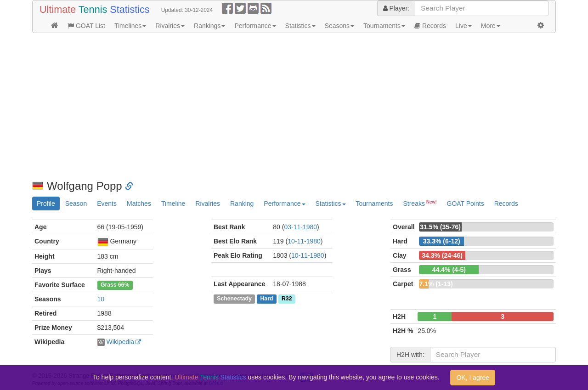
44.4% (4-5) (449, 270)
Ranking (242, 203)
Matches (139, 203)
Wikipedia (120, 342)
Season (76, 203)
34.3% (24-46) (442, 255)
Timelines (130, 26)
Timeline (173, 203)
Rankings (209, 26)
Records (430, 26)
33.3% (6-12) (442, 241)
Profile (46, 203)
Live (464, 26)
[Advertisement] (294, 107)
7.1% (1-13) (436, 284)
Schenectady (234, 299)
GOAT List (86, 26)
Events (107, 203)
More (491, 26)
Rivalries (170, 26)
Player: (396, 8)
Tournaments (384, 26)
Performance (255, 26)
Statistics (300, 26)
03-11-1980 (300, 227)
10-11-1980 (304, 241)
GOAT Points (466, 203)
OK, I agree (473, 378)
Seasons (339, 26)
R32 (287, 299)
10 (101, 299)
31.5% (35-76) (440, 227)
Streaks (420, 203)
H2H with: (410, 355)
